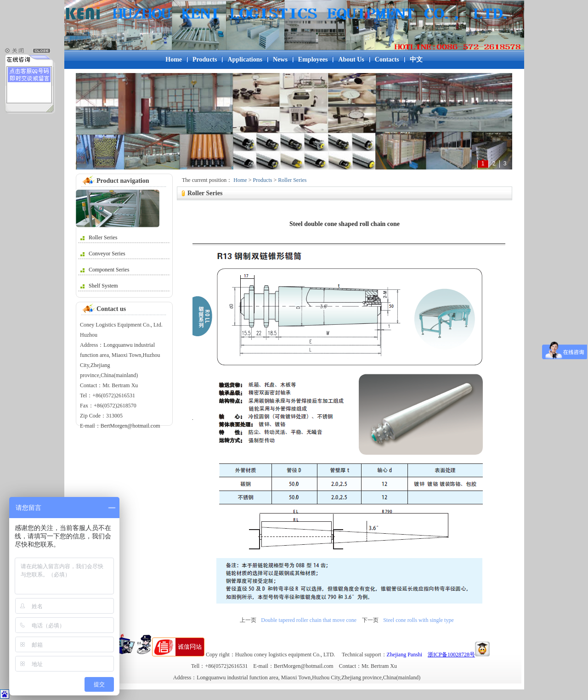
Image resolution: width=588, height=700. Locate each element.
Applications (245, 59)
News (280, 59)
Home (174, 59)
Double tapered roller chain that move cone (309, 620)
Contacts (387, 59)
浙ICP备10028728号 (451, 655)
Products (205, 59)
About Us (351, 59)
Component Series (105, 270)
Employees (313, 59)
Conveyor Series (103, 254)
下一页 (370, 620)
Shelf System (99, 286)
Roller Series (99, 237)
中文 (416, 59)
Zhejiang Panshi (405, 655)
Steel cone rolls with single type (418, 620)
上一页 (248, 620)
